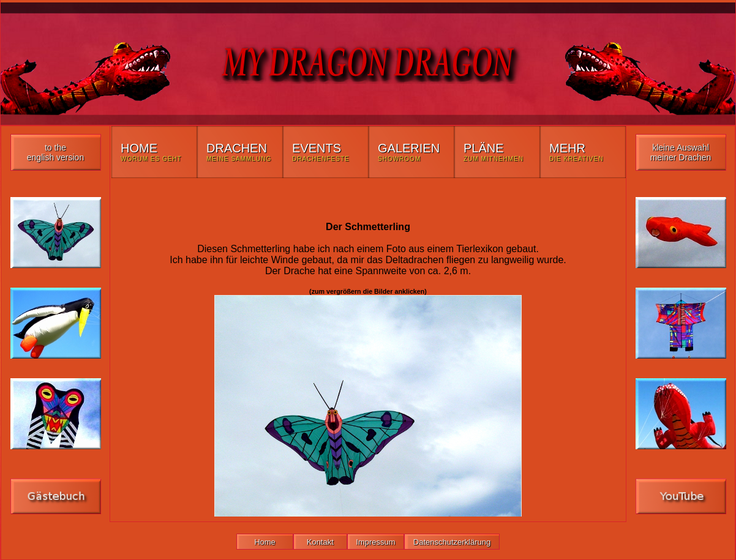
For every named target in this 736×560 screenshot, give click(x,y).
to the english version (55, 152)
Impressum (376, 542)
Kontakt (320, 542)
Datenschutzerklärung (452, 542)
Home (265, 542)
